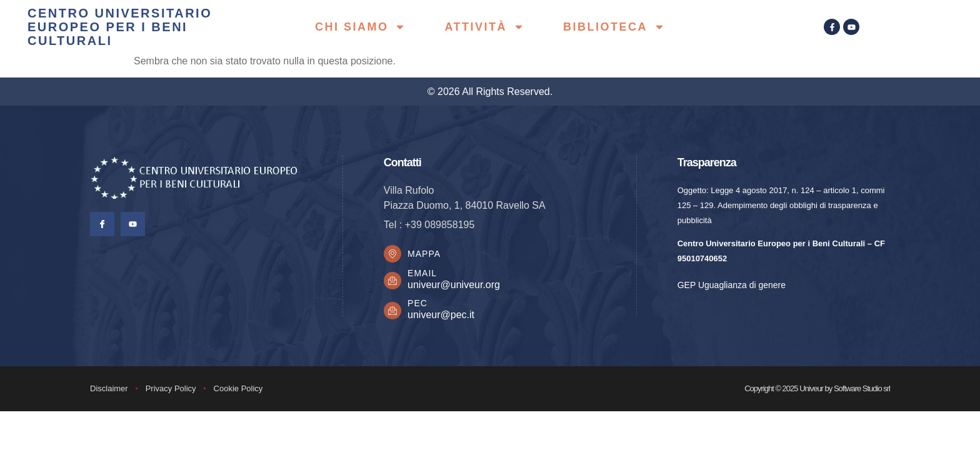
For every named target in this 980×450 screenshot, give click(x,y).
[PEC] (393, 312)
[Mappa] (393, 254)
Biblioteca (614, 27)
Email (423, 274)
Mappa (425, 254)
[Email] (393, 282)
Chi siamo (361, 27)
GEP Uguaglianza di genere (732, 285)
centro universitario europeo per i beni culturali (120, 27)
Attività (484, 27)
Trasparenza (707, 162)
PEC (419, 304)
